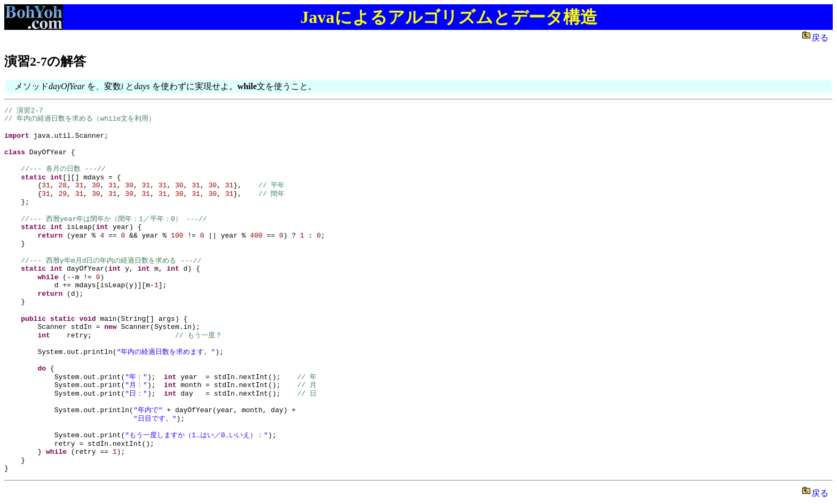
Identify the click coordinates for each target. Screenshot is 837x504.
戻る (822, 38)
